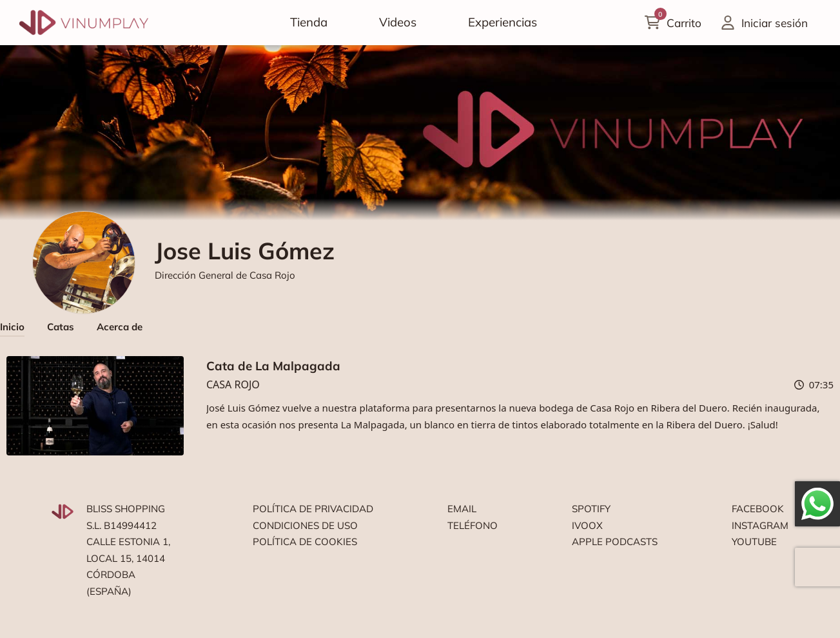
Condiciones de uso (305, 525)
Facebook (758, 509)
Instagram (760, 525)
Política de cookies (305, 542)
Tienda (309, 22)
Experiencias (503, 22)
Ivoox (587, 525)
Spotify (591, 509)
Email (462, 509)
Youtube (754, 542)
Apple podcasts (615, 542)
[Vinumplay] (84, 22)
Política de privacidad (313, 509)
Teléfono (473, 525)
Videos (398, 22)
